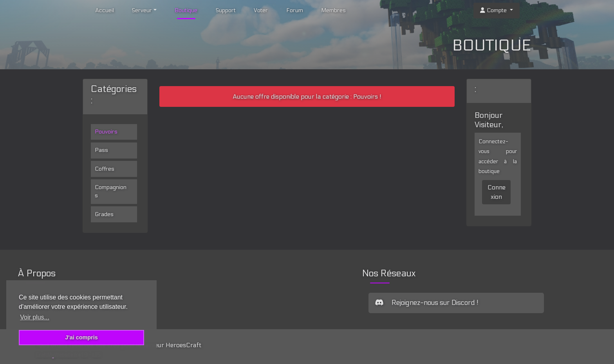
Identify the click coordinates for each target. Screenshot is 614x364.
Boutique (186, 10)
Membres (333, 10)
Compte (494, 10)
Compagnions (111, 192)
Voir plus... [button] (35, 317)
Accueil (105, 10)
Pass (101, 150)
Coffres (105, 169)
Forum (295, 10)
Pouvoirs (106, 132)
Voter (261, 10)
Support (226, 10)
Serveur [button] (142, 10)
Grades (104, 214)
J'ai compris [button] (81, 337)
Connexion (497, 192)
